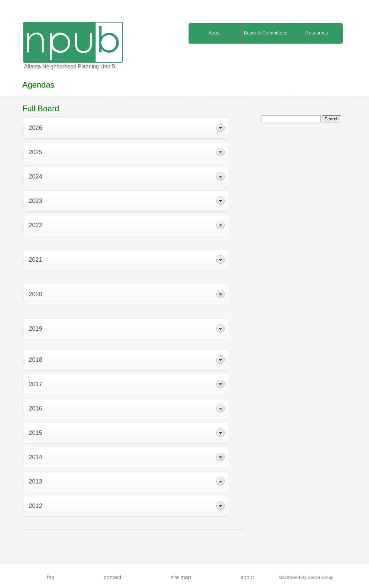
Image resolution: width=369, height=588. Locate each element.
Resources (317, 33)
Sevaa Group (321, 577)
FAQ (51, 577)
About (215, 33)
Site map (181, 577)
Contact (113, 577)
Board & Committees (265, 33)
